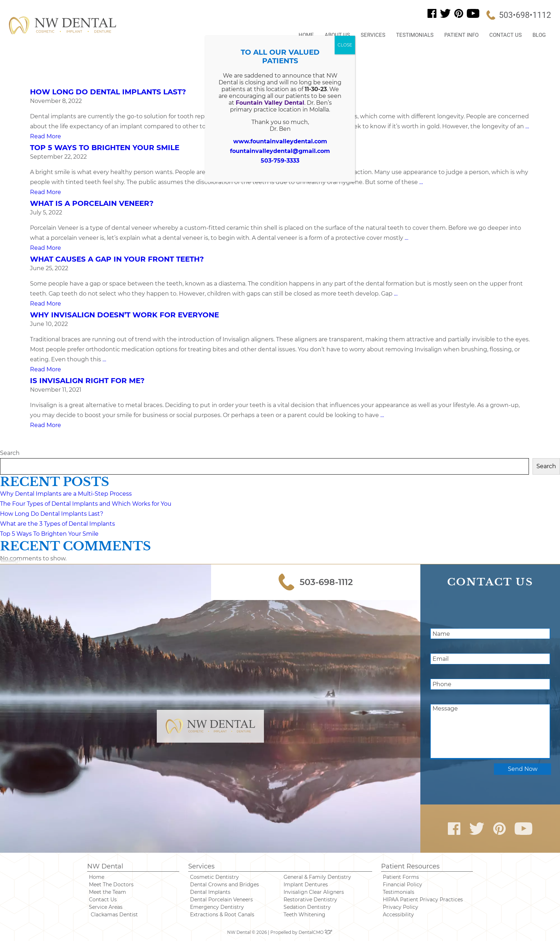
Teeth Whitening (304, 915)
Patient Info (461, 35)
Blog (539, 35)
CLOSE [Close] (345, 45)
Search (10, 453)
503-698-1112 (316, 582)
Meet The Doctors (111, 885)
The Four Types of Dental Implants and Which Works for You (86, 504)
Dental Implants (210, 892)
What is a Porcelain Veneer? (92, 203)
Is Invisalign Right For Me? (87, 381)
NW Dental (105, 866)
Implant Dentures (306, 885)
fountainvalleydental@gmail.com (280, 151)
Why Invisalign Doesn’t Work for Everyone (124, 315)
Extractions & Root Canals (222, 915)
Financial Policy (402, 885)
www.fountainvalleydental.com (280, 141)
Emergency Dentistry (217, 907)
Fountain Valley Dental (270, 103)
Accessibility (398, 915)
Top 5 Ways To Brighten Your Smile (105, 148)
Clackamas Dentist (114, 915)
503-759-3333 (280, 161)
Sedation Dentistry (307, 907)
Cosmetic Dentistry (214, 877)
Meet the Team (107, 892)
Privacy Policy (401, 907)
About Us (337, 35)
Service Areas (106, 907)
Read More (46, 136)
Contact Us (506, 35)
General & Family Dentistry (317, 877)
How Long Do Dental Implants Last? (108, 92)
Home (306, 35)
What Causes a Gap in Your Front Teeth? (117, 259)
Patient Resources (410, 866)
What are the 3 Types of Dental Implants (57, 524)
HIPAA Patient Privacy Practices (423, 900)
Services (373, 35)
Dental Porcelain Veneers (221, 900)
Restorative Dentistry (310, 900)
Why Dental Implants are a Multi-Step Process (66, 494)
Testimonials (415, 35)
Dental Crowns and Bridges (224, 885)
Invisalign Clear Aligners (314, 892)
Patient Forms (401, 877)
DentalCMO (316, 932)
